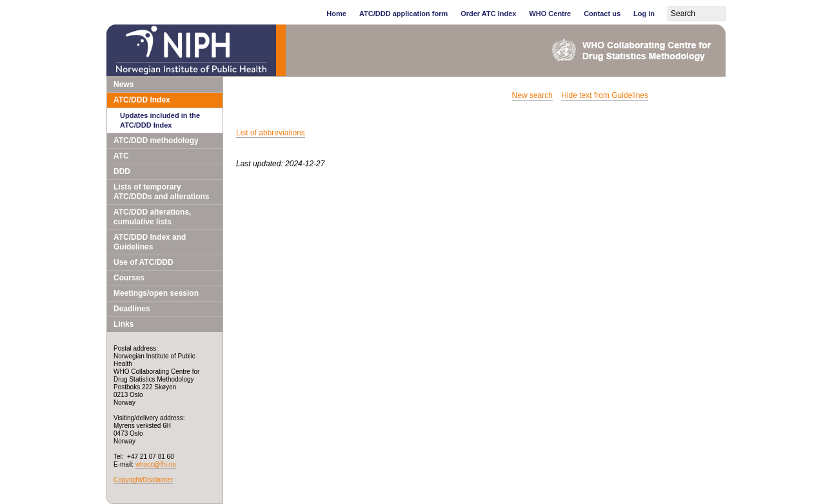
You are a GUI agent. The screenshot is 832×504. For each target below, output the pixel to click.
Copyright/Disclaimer (143, 480)
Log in (644, 14)
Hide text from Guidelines (605, 95)
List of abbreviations (271, 133)
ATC (121, 156)
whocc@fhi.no (156, 464)
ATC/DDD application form (403, 14)
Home (336, 14)
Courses (129, 278)
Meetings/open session (156, 293)
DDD (122, 171)
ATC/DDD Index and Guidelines (150, 242)
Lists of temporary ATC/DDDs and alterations (161, 192)
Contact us (602, 14)
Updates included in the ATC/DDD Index (160, 120)
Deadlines (132, 309)
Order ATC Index (488, 14)
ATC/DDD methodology (156, 141)
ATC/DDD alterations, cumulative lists (152, 217)
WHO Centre (550, 14)
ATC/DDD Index (142, 100)
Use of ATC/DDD (144, 262)
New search (532, 95)
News (124, 84)
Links (124, 324)
